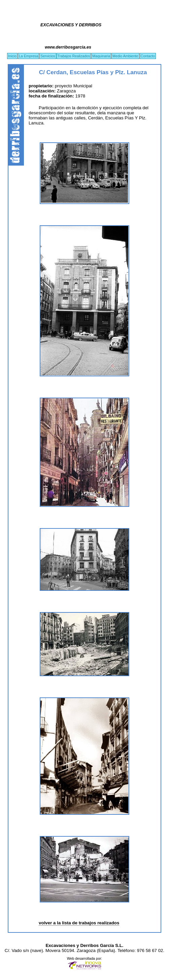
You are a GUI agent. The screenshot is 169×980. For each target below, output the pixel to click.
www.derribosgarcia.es (68, 47)
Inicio (12, 56)
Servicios (48, 56)
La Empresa (28, 56)
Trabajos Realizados (74, 56)
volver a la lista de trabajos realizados (79, 923)
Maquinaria (101, 56)
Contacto (148, 56)
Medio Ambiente (125, 56)
